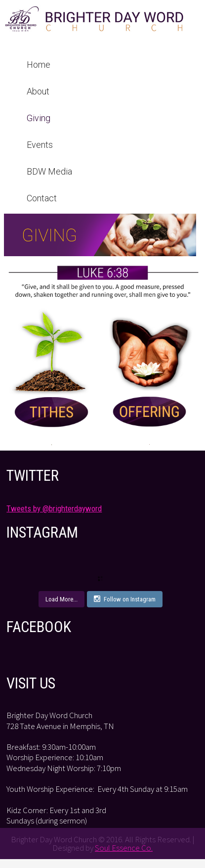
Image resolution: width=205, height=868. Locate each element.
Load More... (61, 599)
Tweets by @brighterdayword (54, 508)
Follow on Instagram (125, 599)
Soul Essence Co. (124, 848)
